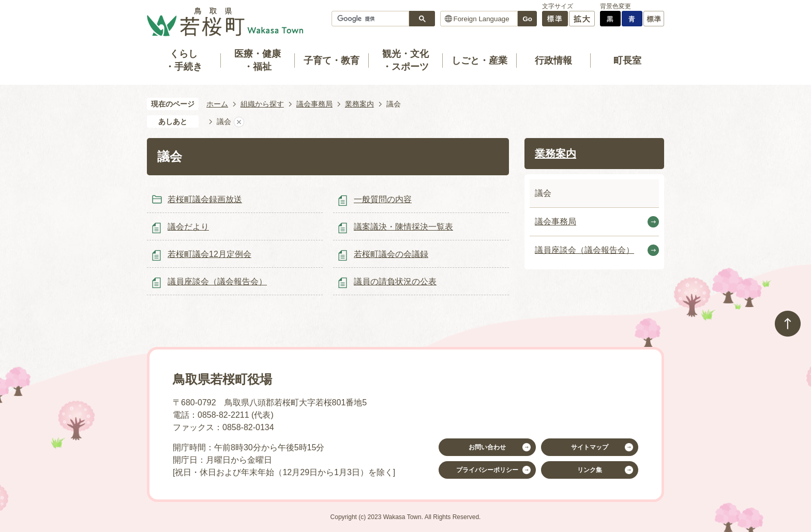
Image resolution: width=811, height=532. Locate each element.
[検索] (373, 19)
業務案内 (359, 104)
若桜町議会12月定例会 (209, 254)
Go (527, 19)
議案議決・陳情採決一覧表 (403, 227)
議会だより (188, 227)
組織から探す (262, 104)
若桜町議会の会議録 (391, 254)
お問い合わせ (487, 447)
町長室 (627, 60)
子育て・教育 (332, 60)
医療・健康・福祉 (258, 60)
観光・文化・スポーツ (405, 60)
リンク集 (590, 470)
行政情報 (553, 60)
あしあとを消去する (239, 122)
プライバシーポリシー (487, 470)
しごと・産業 (479, 60)
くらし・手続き (184, 60)
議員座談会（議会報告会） (217, 282)
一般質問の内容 (383, 199)
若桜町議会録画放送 (205, 199)
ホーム (217, 104)
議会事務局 (314, 104)
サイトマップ (590, 447)
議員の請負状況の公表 (395, 282)
